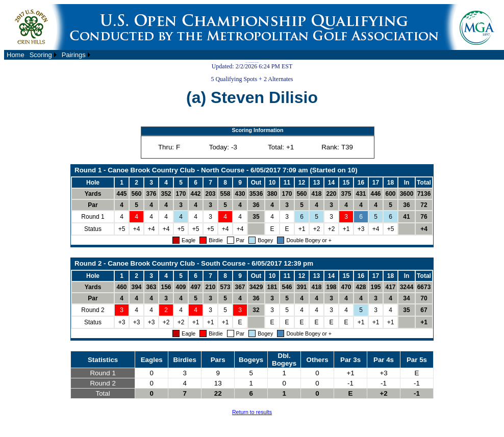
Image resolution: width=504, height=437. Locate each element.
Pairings (74, 55)
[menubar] (48, 55)
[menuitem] (16, 55)
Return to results (252, 412)
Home (16, 55)
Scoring (41, 55)
